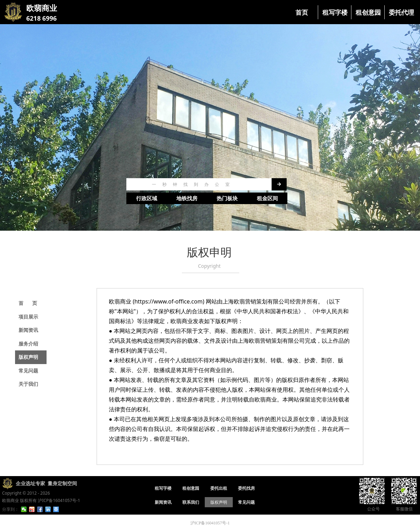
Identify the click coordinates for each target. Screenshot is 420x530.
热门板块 (227, 198)
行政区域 (147, 198)
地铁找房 (187, 198)
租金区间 (267, 198)
